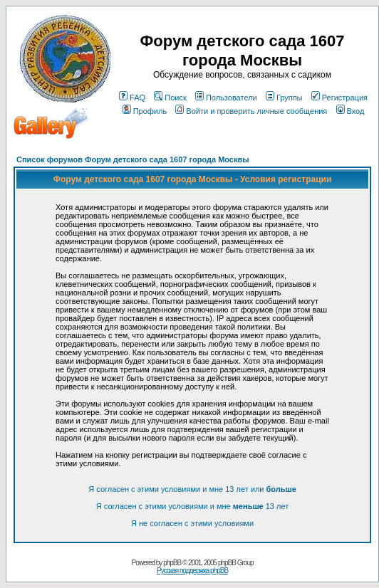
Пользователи (226, 98)
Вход (351, 111)
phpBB (172, 563)
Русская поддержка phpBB (192, 571)
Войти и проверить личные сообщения (251, 111)
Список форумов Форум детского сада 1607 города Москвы (133, 159)
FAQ (132, 98)
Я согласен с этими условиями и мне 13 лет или (192, 489)
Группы (284, 98)
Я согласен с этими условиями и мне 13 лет (192, 506)
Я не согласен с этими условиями (192, 523)
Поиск (170, 98)
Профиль (145, 111)
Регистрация (339, 98)
